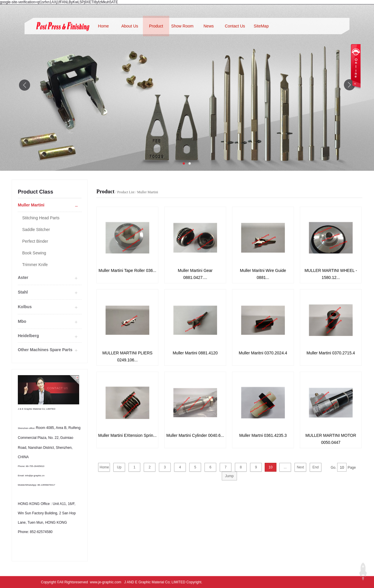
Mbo (22, 321)
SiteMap (261, 26)
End (315, 467)
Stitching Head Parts (41, 218)
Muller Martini (148, 192)
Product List (126, 192)
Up (119, 467)
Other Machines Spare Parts (45, 350)
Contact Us (235, 26)
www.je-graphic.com (106, 582)
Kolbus (25, 307)
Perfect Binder (35, 241)
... (285, 467)
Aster (23, 277)
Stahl (23, 292)
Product (156, 26)
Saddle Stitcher (36, 230)
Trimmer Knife (35, 265)
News (208, 26)
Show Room (182, 26)
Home (103, 26)
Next (301, 467)
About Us (130, 26)
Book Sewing (34, 253)
